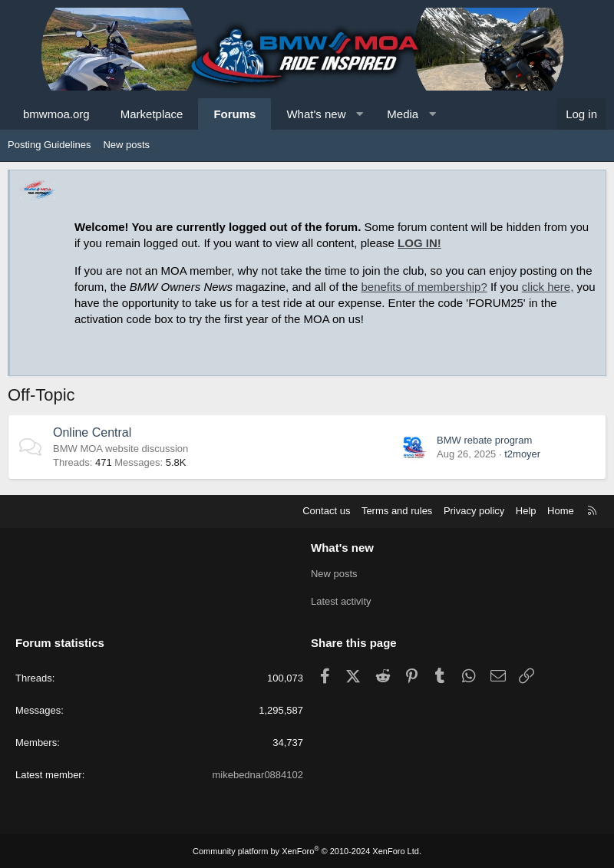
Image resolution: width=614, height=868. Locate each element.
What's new (316, 114)
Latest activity (341, 601)
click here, (548, 287)
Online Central (92, 432)
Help (526, 511)
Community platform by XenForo (307, 850)
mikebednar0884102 (257, 775)
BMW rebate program (484, 440)
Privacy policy (474, 511)
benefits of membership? (424, 287)
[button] (360, 114)
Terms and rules (397, 511)
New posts (126, 145)
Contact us (326, 511)
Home (561, 511)
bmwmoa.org (56, 114)
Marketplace (152, 114)
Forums (234, 114)
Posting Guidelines (49, 145)
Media (403, 114)
